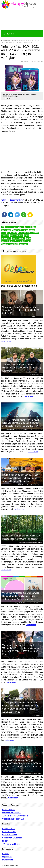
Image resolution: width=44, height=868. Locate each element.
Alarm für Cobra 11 (20, 230)
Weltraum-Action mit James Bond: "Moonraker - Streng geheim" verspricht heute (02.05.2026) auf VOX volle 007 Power (21, 650)
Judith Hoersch (19, 238)
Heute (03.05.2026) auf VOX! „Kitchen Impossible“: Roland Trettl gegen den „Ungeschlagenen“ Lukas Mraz (20, 478)
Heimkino (15, 40)
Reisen (5, 841)
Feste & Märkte (9, 810)
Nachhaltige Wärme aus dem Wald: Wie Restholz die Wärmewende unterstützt (21, 537)
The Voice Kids (16, 236)
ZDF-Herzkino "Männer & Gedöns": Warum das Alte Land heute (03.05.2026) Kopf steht (22, 368)
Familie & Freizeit (10, 835)
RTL (8, 430)
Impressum (7, 857)
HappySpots (6, 40)
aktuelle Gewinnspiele (11, 813)
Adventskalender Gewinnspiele (15, 816)
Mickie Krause (24, 227)
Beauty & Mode (9, 829)
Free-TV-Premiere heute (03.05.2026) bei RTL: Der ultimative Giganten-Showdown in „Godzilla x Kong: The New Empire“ (22, 423)
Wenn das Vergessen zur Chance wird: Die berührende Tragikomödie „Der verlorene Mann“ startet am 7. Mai (21, 596)
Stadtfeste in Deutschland (13, 819)
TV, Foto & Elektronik (11, 844)
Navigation (9, 34)
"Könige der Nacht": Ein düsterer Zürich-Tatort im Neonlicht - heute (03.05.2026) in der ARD (21, 310)
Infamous (6, 200)
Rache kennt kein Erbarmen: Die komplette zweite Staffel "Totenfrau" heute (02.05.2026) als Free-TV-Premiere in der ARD (22, 765)
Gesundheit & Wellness (12, 838)
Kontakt (5, 854)
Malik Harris (12, 233)
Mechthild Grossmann (19, 244)
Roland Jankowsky (16, 241)
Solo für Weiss (24, 233)
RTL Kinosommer (9, 227)
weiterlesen (6, 341)
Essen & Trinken (9, 832)
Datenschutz (7, 860)
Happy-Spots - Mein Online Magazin (19, 5)
